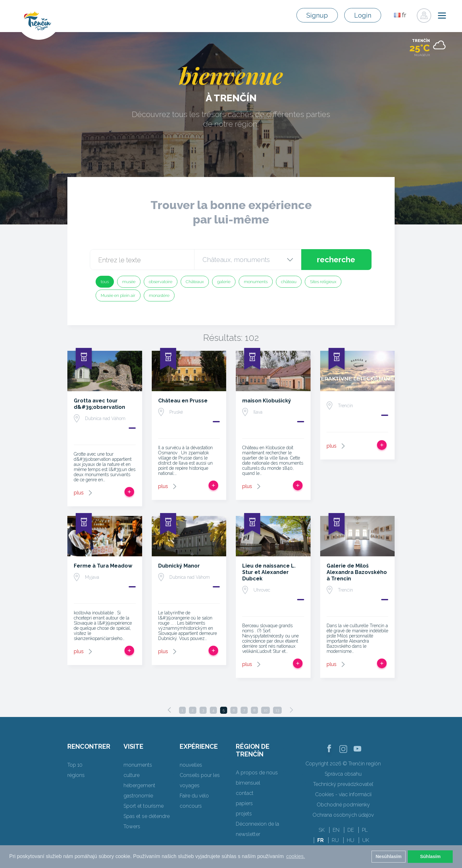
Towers (132, 826)
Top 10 (75, 765)
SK (322, 830)
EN (336, 830)
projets (244, 814)
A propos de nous (257, 773)
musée (129, 282)
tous (105, 282)
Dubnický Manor (179, 566)
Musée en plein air (118, 295)
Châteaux (195, 282)
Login (363, 15)
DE (351, 830)
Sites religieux (323, 282)
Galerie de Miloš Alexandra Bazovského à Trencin (357, 572)
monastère (159, 295)
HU (351, 840)
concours (191, 806)
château (289, 282)
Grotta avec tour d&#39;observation (99, 404)
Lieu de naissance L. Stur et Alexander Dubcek (269, 572)
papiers (244, 803)
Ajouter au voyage (129, 492)
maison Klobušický (267, 401)
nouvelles (191, 765)
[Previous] (169, 710)
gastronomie (138, 796)
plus (79, 493)
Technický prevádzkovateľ (343, 784)
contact (245, 793)
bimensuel (248, 783)
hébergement (139, 785)
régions (76, 775)
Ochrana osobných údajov (343, 815)
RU (335, 840)
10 (265, 710)
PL (365, 830)
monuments (256, 282)
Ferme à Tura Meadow (103, 566)
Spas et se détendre (147, 816)
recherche (336, 260)
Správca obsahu (343, 774)
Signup (317, 15)
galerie (224, 282)
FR (321, 840)
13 (277, 710)
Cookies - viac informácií (343, 794)
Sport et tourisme (144, 806)
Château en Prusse (183, 401)
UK (366, 840)
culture (132, 775)
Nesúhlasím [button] (389, 856)
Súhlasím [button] (430, 856)
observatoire (161, 282)
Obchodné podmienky (343, 805)
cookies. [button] (296, 856)
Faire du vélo (194, 796)
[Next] (291, 710)
